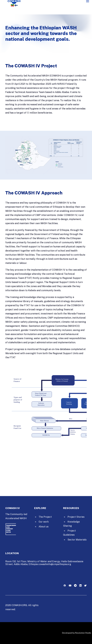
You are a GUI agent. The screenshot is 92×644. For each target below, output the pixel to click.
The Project (45, 517)
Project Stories (76, 517)
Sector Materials (77, 540)
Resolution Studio (83, 633)
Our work (44, 522)
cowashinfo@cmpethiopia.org (55, 564)
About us (44, 527)
